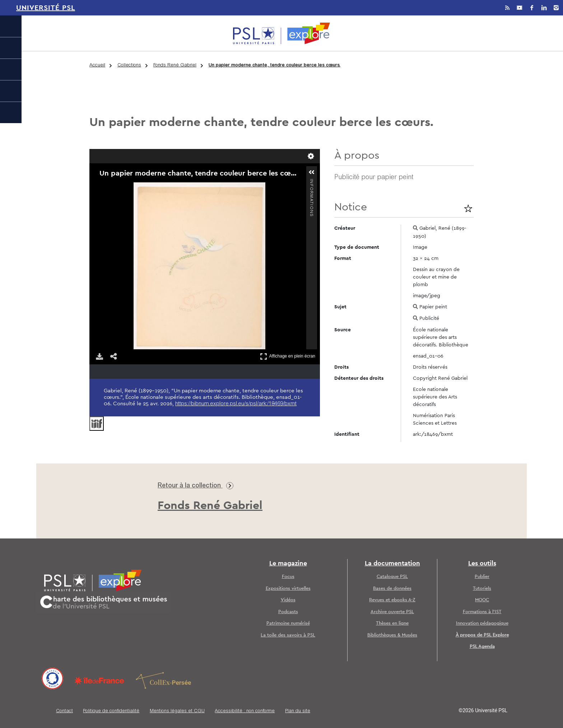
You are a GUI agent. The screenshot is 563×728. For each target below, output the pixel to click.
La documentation (392, 564)
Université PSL (46, 8)
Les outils (482, 564)
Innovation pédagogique (482, 623)
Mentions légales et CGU (177, 711)
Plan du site (298, 711)
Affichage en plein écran (288, 356)
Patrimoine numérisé (288, 623)
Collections (129, 66)
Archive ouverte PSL (392, 612)
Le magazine (288, 564)
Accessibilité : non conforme (245, 711)
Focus (288, 577)
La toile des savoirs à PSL (288, 635)
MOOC (482, 600)
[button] (312, 172)
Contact (64, 711)
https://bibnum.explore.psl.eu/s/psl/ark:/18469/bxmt (236, 404)
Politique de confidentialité (111, 711)
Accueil (97, 66)
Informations (311, 182)
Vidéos (288, 600)
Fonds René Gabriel (175, 66)
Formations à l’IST (482, 612)
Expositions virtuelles (288, 589)
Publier (482, 577)
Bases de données (392, 589)
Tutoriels (482, 589)
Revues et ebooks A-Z (392, 600)
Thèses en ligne (392, 623)
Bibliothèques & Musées (392, 635)
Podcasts (288, 612)
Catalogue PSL (392, 577)
